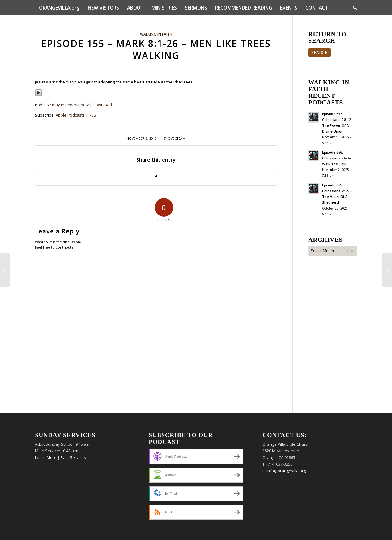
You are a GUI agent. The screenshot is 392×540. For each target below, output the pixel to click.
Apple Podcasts (70, 115)
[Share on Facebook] (156, 177)
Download (102, 105)
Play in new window (70, 105)
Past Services (73, 457)
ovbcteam (177, 138)
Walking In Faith (156, 34)
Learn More (46, 457)
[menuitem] (59, 8)
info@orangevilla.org (286, 471)
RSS (92, 115)
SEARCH (320, 52)
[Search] (353, 8)
